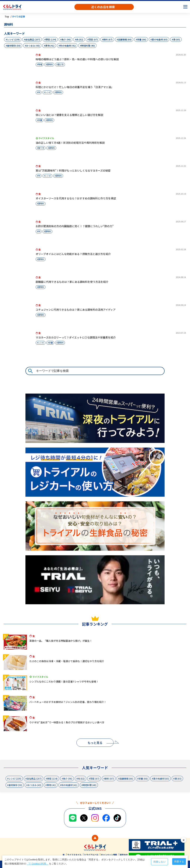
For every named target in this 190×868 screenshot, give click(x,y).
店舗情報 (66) (125, 39)
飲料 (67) (108, 39)
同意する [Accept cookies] (179, 861)
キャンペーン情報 (109, 855)
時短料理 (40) (88, 46)
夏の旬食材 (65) (160, 39)
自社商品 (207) (33, 39)
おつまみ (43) (33, 46)
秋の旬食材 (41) (68, 46)
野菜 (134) (51, 39)
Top (7, 16)
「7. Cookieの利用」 (38, 864)
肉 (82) (80, 39)
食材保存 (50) (14, 46)
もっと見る (95, 743)
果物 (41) (50, 46)
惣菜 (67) (93, 39)
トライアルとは (91, 855)
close (184, 840)
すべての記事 (18, 16)
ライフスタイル (74, 855)
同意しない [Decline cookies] (159, 862)
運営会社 (124, 855)
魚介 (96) (66, 39)
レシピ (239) (13, 39)
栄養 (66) (142, 39)
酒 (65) (177, 39)
